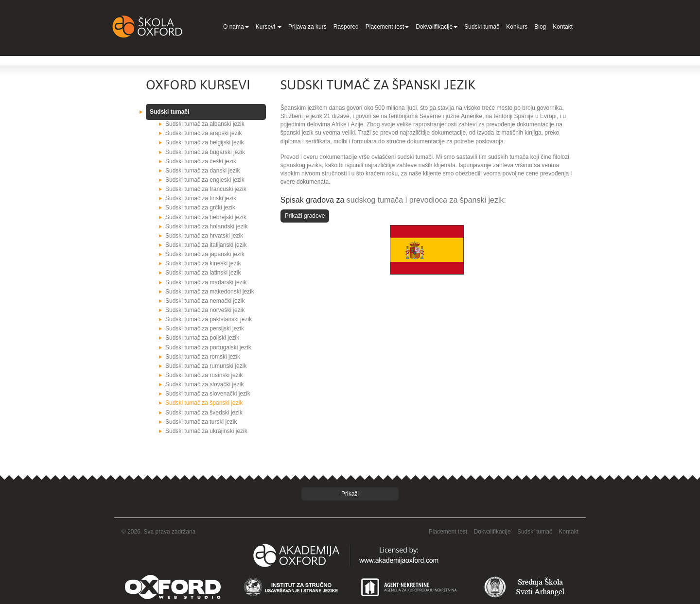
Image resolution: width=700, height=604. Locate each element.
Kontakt (563, 27)
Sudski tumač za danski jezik (202, 171)
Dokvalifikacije (437, 27)
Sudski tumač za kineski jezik (203, 263)
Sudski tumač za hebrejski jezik (206, 217)
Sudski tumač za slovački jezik (204, 384)
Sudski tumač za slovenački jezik (208, 394)
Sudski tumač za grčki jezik (200, 207)
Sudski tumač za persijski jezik (205, 328)
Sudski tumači (169, 112)
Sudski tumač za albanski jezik (205, 124)
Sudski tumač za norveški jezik (205, 310)
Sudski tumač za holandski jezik (206, 226)
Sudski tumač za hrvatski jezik (204, 236)
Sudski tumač (482, 27)
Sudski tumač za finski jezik (201, 198)
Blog (540, 27)
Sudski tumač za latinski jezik (203, 273)
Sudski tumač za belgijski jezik (204, 142)
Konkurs (517, 27)
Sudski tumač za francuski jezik (206, 189)
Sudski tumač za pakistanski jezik (209, 319)
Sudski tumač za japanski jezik (205, 254)
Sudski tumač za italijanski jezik (206, 245)
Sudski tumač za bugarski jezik (205, 152)
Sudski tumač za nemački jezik (205, 301)
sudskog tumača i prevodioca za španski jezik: (426, 200)
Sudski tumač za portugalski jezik (208, 347)
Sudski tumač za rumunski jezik (206, 366)
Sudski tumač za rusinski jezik (204, 375)
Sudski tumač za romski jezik (203, 357)
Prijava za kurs (307, 27)
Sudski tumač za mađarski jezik (206, 282)
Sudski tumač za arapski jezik (203, 133)
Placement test (387, 27)
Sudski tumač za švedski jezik (204, 413)
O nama (236, 27)
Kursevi (269, 27)
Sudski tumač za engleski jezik (205, 180)
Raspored (346, 27)
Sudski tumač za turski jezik (201, 422)
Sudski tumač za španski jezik (204, 403)
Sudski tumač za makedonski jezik (210, 292)
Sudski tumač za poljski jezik (202, 338)
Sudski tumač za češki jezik (201, 161)
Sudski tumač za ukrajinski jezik (206, 431)
